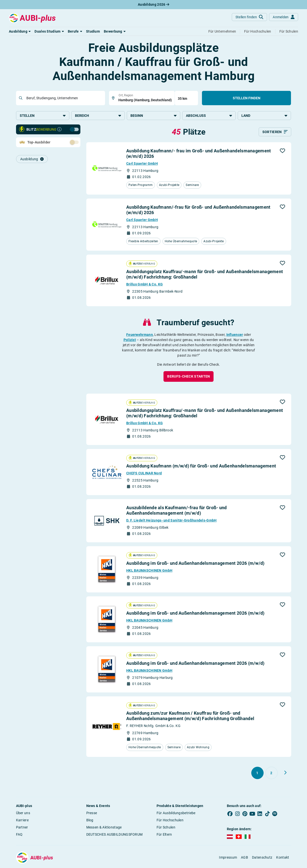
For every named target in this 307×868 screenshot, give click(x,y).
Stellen (43, 116)
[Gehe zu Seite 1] (257, 773)
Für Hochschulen (170, 820)
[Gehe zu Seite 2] (271, 773)
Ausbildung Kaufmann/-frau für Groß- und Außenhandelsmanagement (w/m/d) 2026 (198, 210)
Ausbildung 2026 (153, 4)
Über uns (23, 813)
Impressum (228, 858)
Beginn (153, 116)
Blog (90, 820)
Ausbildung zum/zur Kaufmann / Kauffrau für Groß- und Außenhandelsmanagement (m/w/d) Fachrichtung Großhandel (190, 716)
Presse (92, 813)
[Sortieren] (275, 132)
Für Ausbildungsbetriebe (176, 813)
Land (264, 116)
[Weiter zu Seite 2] (285, 773)
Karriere (22, 820)
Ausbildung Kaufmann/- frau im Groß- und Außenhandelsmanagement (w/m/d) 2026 (199, 154)
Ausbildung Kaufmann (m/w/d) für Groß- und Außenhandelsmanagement (201, 466)
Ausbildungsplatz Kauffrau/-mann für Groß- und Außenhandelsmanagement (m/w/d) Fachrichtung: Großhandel (205, 274)
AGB (244, 858)
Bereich (98, 116)
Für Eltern (164, 835)
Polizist (130, 340)
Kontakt (283, 858)
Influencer (235, 335)
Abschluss (209, 116)
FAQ (19, 835)
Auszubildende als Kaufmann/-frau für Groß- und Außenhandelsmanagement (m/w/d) (177, 511)
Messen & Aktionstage (104, 828)
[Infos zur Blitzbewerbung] (59, 130)
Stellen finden (247, 98)
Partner (22, 828)
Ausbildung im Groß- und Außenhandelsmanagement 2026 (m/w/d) (195, 563)
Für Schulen (166, 828)
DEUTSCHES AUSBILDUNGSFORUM (115, 835)
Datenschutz (262, 858)
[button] (20, 31)
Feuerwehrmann (140, 335)
